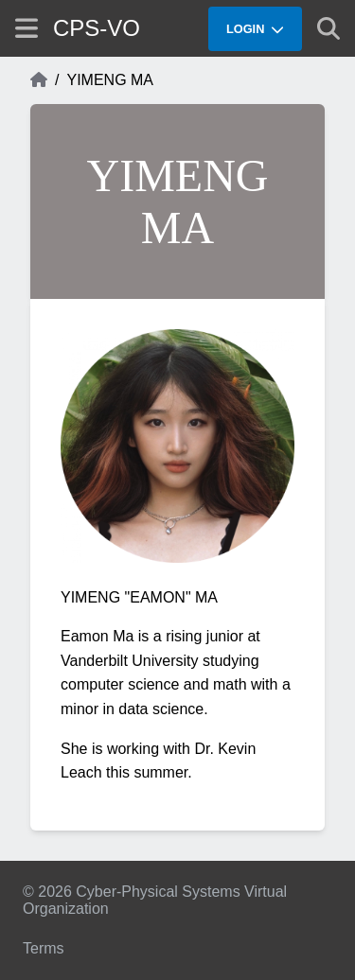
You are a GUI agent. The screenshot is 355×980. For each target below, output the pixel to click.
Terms (44, 948)
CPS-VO (97, 28)
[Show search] (328, 28)
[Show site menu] (27, 28)
